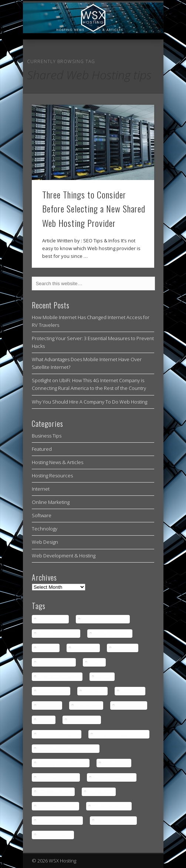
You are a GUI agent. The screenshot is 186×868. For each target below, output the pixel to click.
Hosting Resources (52, 476)
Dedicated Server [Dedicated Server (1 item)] (56, 662)
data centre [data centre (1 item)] (125, 648)
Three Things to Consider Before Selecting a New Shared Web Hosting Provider (94, 209)
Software (42, 515)
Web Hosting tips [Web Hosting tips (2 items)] (55, 835)
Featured (42, 449)
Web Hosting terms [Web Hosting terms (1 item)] (116, 821)
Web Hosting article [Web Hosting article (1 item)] (58, 806)
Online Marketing (51, 502)
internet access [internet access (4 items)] (53, 691)
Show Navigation (136, 66)
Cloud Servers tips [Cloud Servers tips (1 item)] (112, 634)
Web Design (45, 542)
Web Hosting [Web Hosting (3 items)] (101, 792)
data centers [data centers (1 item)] (85, 648)
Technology (45, 529)
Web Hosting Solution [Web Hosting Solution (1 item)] (60, 821)
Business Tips (47, 436)
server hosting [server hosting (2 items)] (131, 706)
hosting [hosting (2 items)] (97, 662)
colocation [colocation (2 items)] (48, 648)
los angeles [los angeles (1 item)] (95, 691)
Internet (41, 489)
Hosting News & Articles (58, 462)
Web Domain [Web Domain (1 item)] (116, 763)
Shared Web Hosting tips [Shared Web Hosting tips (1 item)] (63, 763)
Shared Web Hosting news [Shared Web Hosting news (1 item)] (121, 734)
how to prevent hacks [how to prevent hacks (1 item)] (59, 677)
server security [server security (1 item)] (84, 720)
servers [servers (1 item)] (46, 720)
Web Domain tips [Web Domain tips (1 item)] (55, 792)
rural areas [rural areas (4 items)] (49, 706)
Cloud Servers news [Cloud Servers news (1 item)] (58, 634)
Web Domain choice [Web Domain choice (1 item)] (58, 777)
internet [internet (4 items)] (104, 677)
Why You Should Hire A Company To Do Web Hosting (89, 402)
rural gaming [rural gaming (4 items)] (88, 706)
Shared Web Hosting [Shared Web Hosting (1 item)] (59, 734)
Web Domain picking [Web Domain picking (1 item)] (114, 777)
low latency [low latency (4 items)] (132, 691)
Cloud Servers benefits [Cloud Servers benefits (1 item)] (105, 619)
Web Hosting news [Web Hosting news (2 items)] (111, 806)
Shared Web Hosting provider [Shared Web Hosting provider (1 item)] (68, 749)
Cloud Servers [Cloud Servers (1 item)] (53, 619)
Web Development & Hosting (64, 556)
